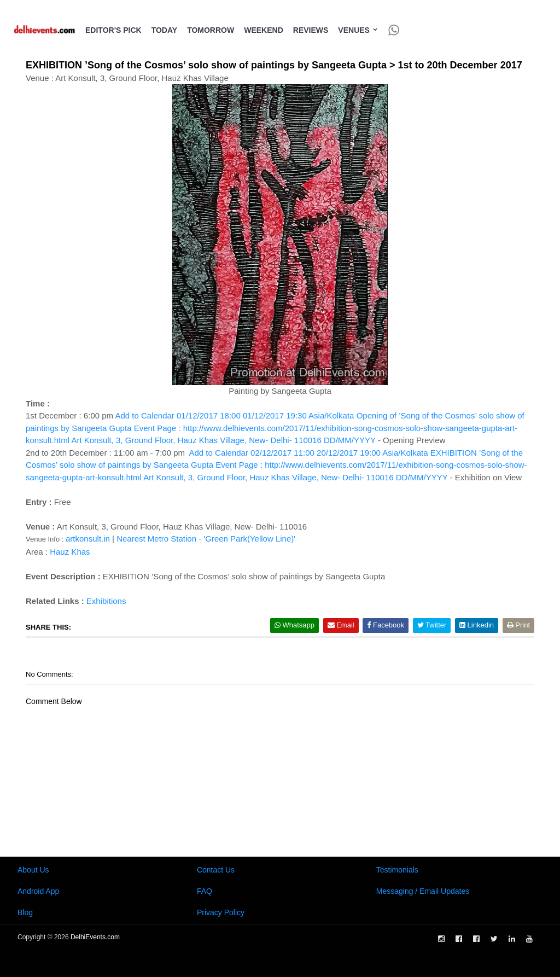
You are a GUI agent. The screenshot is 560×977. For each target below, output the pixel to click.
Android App (38, 891)
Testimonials (397, 870)
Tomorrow (211, 30)
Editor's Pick (113, 30)
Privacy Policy (221, 912)
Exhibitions (106, 601)
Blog (25, 912)
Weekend (264, 30)
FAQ (205, 891)
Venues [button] (358, 30)
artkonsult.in (88, 539)
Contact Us (216, 870)
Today (164, 30)
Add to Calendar (275, 428)
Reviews (311, 30)
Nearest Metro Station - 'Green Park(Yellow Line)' (206, 539)
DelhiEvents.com (95, 937)
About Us (33, 870)
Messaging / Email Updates (423, 891)
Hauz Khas (70, 552)
